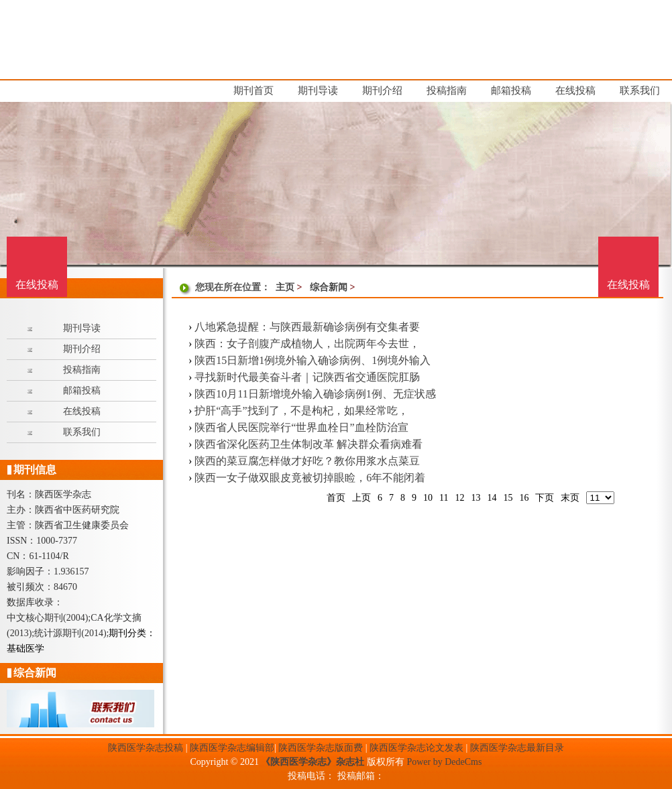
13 (475, 498)
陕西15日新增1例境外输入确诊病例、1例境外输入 (313, 360)
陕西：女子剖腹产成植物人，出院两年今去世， (307, 344)
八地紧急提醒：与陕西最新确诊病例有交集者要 (307, 327)
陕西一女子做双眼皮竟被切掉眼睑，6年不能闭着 (310, 478)
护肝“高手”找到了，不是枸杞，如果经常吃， (301, 411)
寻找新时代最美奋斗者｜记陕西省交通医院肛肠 (307, 377)
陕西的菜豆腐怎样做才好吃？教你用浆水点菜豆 (307, 461)
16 (524, 498)
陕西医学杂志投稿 (146, 748)
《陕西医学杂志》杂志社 (313, 762)
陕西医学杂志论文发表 (416, 748)
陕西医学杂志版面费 (321, 748)
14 (492, 498)
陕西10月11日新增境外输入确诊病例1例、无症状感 (315, 394)
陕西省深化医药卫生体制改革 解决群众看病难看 (309, 444)
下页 (545, 498)
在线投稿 (628, 285)
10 (428, 498)
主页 (285, 287)
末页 (570, 498)
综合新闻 (329, 287)
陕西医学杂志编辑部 (232, 748)
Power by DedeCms (444, 762)
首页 (336, 498)
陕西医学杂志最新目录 (517, 748)
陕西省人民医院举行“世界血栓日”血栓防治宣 (301, 427)
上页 (361, 498)
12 (459, 498)
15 (508, 498)
